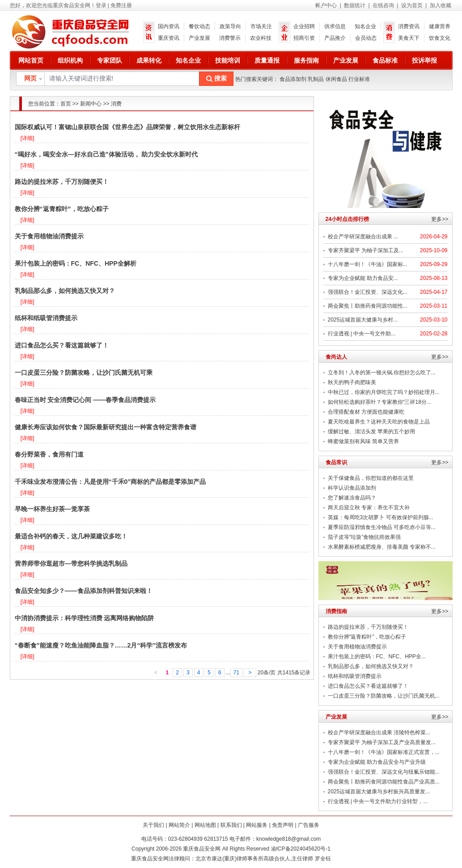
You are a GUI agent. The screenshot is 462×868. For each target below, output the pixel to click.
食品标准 (385, 60)
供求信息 (335, 26)
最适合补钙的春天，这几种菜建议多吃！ (71, 536)
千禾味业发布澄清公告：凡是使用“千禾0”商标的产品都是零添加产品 (110, 482)
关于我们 (153, 825)
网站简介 (179, 825)
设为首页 (412, 5)
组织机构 (70, 60)
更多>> (440, 219)
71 (236, 673)
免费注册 (121, 5)
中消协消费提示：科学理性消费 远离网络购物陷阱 (85, 618)
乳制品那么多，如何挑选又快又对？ (65, 291)
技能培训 (228, 60)
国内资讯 (169, 26)
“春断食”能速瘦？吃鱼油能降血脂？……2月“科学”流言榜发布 (101, 645)
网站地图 (205, 825)
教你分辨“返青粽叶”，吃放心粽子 (62, 209)
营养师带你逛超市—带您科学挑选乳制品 (71, 563)
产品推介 (335, 38)
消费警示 (230, 38)
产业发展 (199, 38)
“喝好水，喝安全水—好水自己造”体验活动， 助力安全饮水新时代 (106, 154)
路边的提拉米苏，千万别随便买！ (62, 182)
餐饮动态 (199, 26)
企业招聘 (304, 26)
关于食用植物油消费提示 (49, 236)
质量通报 (267, 60)
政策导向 (230, 26)
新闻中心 (91, 104)
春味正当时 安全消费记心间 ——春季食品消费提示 (85, 400)
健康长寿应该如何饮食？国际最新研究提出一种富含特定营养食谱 (106, 427)
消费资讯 (409, 26)
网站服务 (257, 825)
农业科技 (261, 38)
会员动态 (366, 38)
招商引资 (304, 38)
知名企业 (365, 26)
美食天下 (409, 38)
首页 (66, 104)
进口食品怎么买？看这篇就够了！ (62, 345)
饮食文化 (440, 38)
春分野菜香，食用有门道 (49, 454)
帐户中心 (326, 5)
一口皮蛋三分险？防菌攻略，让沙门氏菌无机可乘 (84, 373)
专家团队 (110, 60)
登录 (101, 5)
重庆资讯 (169, 38)
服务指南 (306, 60)
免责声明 (283, 825)
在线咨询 (383, 5)
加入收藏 (441, 5)
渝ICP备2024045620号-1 (301, 849)
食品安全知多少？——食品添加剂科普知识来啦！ (84, 591)
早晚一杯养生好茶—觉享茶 (52, 509)
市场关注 (261, 26)
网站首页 (31, 60)
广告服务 (309, 825)
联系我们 (231, 825)
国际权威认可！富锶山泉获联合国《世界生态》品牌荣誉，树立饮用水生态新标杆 (127, 127)
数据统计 (355, 5)
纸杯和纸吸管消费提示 (46, 318)
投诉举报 (424, 60)
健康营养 (440, 26)
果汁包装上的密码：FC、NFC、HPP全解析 (76, 263)
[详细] (28, 138)
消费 (116, 104)
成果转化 (149, 60)
